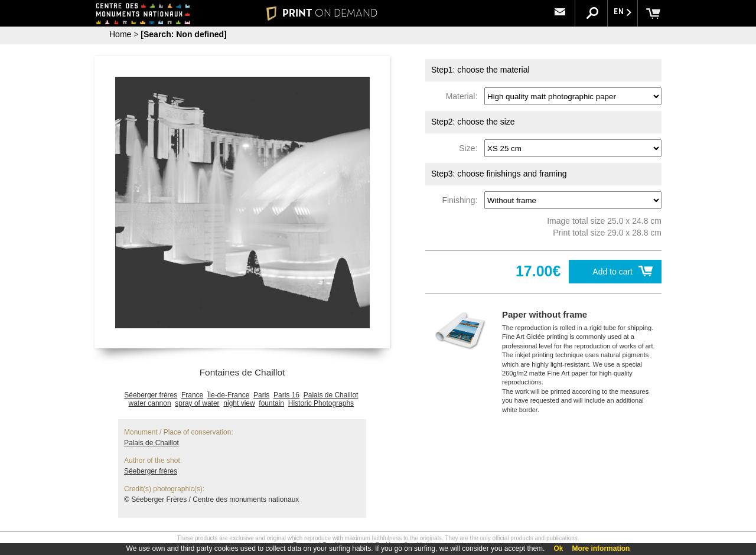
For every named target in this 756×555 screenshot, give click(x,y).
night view (239, 403)
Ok (558, 549)
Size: (470, 148)
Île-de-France (228, 395)
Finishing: (462, 200)
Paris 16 (286, 395)
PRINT (322, 13)
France (192, 395)
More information (601, 549)
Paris (261, 395)
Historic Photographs (321, 403)
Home (120, 34)
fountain (271, 403)
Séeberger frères (151, 395)
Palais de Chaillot (331, 395)
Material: (464, 96)
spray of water (197, 403)
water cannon (150, 403)
